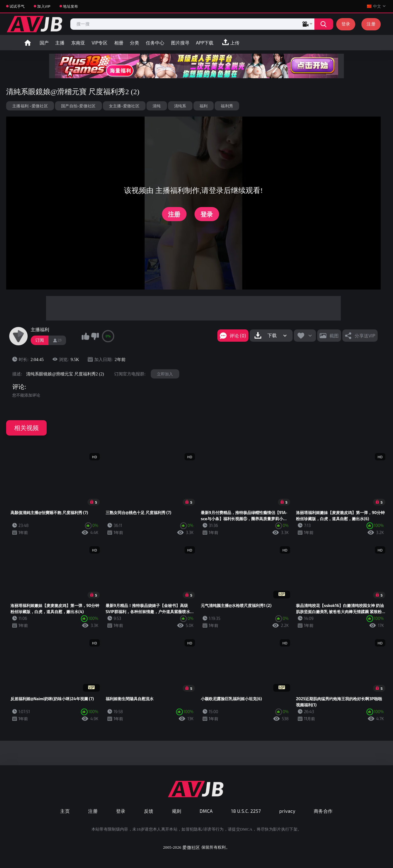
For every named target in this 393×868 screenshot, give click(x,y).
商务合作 (323, 811)
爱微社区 (191, 847)
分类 (134, 43)
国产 (44, 43)
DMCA (206, 811)
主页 (65, 811)
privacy (287, 811)
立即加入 (165, 374)
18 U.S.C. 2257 (246, 811)
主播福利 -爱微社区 (30, 106)
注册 (371, 24)
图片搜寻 (180, 43)
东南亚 (78, 43)
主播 (60, 43)
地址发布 (70, 6)
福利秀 (227, 106)
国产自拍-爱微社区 (78, 106)
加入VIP (44, 6)
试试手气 (17, 6)
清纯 (157, 106)
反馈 (149, 811)
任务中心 (155, 43)
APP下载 (205, 43)
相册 (119, 43)
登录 (346, 24)
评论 (18, 387)
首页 (28, 43)
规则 (177, 811)
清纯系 (180, 106)
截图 (334, 336)
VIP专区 (99, 43)
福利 (204, 106)
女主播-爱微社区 (124, 106)
